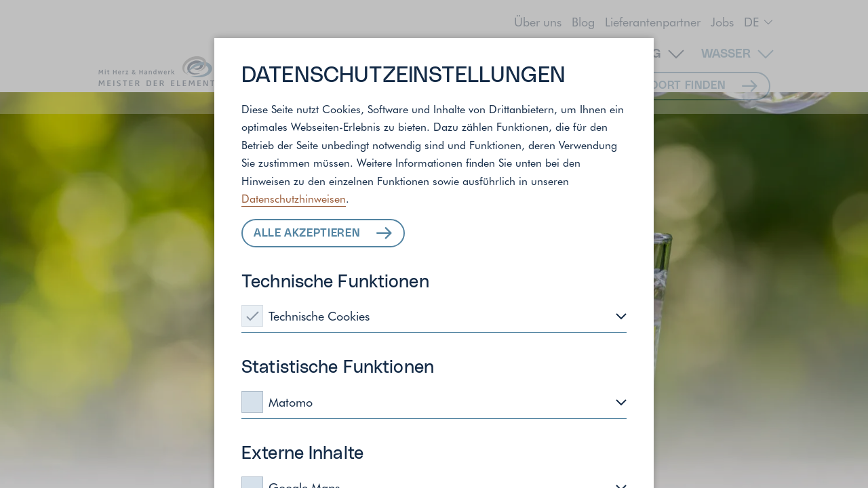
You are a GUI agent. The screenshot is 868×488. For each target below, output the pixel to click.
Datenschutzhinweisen (294, 198)
